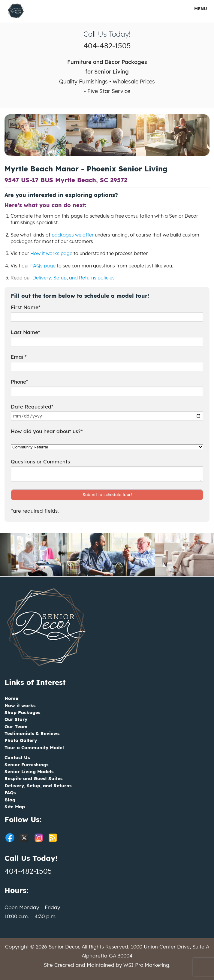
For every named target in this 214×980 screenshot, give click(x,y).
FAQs (10, 793)
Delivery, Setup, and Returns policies (74, 278)
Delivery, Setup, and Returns (38, 786)
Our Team (16, 727)
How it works (20, 706)
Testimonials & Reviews (32, 733)
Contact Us (17, 757)
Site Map (15, 807)
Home (11, 698)
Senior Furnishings (26, 765)
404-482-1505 (107, 46)
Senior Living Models (29, 772)
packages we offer (73, 235)
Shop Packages (22, 712)
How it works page (51, 253)
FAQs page (43, 266)
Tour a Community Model (34, 748)
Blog (10, 800)
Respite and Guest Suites (33, 778)
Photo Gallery (21, 740)
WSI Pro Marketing (146, 965)
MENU (197, 9)
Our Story (16, 719)
